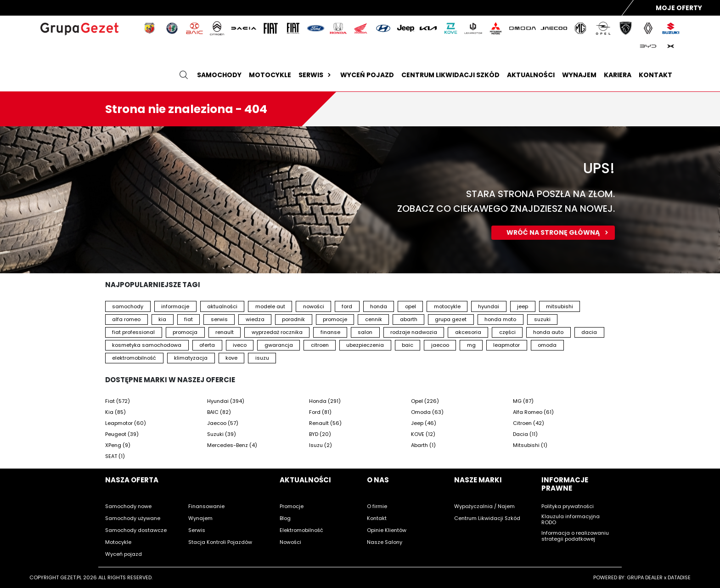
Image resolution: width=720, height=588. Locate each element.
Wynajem (579, 75)
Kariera (618, 75)
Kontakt (655, 75)
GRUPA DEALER (645, 577)
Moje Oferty (679, 8)
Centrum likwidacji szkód (450, 75)
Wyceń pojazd (367, 75)
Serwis (316, 75)
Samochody (219, 75)
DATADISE (679, 577)
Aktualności (531, 75)
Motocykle (270, 75)
